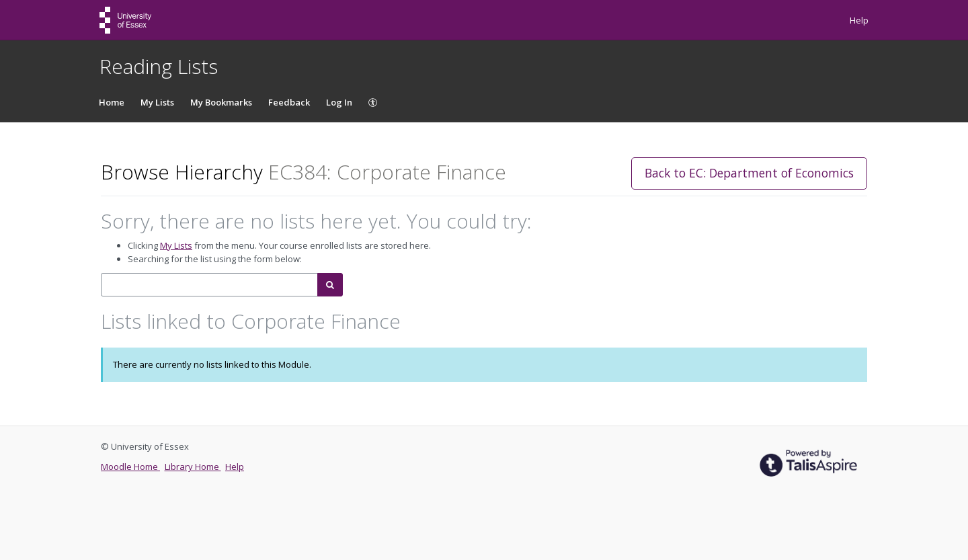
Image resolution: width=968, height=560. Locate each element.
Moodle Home (130, 467)
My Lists (157, 102)
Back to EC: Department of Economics (749, 173)
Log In (339, 102)
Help (859, 20)
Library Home (193, 467)
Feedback (289, 102)
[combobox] (209, 285)
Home (112, 102)
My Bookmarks (221, 102)
